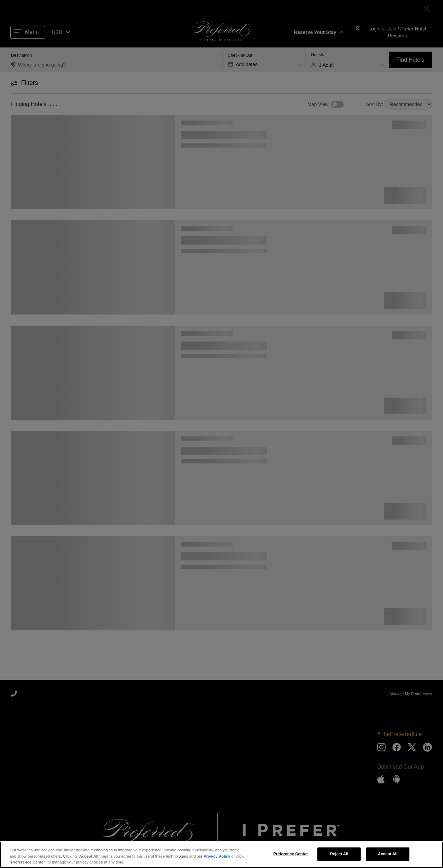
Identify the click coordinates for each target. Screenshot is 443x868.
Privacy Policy (217, 862)
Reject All (339, 860)
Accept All (388, 860)
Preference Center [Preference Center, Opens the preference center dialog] (291, 860)
